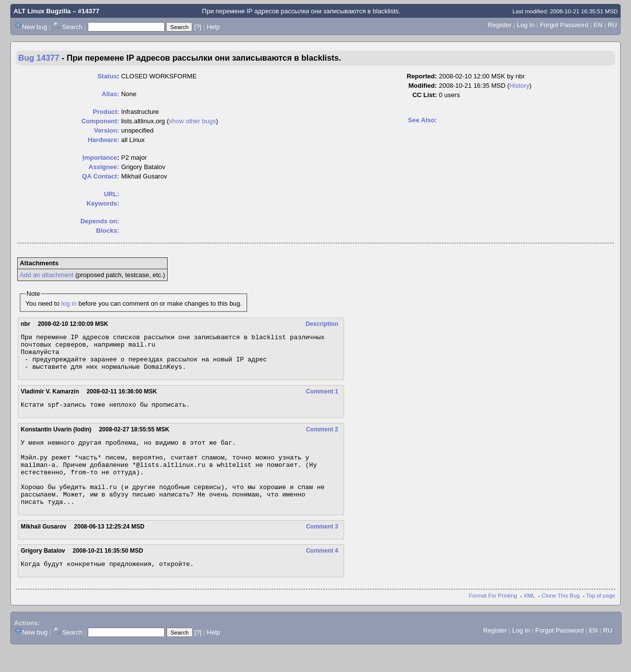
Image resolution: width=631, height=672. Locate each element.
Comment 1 (322, 399)
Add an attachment (47, 275)
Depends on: (100, 221)
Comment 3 (322, 549)
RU (613, 25)
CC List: (424, 95)
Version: (106, 130)
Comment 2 (322, 438)
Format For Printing (493, 619)
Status (107, 76)
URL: (112, 194)
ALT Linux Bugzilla (42, 11)
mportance (100, 158)
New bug (35, 27)
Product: (106, 112)
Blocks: (108, 230)
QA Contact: (100, 176)
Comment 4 (322, 573)
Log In (526, 25)
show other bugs (193, 121)
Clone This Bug (561, 619)
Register (499, 25)
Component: (100, 121)
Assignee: (104, 167)
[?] (198, 27)
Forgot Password (564, 25)
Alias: (110, 94)
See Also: (423, 120)
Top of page (601, 619)
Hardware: (104, 140)
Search (72, 27)
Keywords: (103, 203)
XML (529, 619)
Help (213, 27)
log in (69, 303)
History (519, 86)
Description (322, 324)
